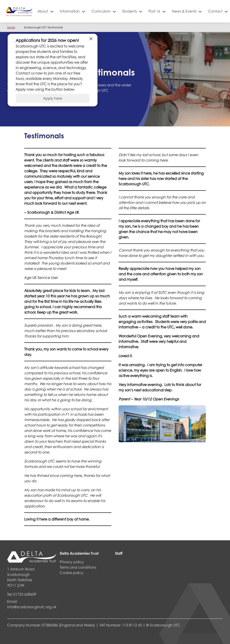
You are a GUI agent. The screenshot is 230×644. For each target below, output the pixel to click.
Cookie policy (72, 573)
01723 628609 (25, 594)
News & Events (198, 11)
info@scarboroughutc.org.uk (32, 607)
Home (11, 27)
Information (84, 11)
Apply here (53, 98)
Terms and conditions (78, 567)
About (57, 11)
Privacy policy (72, 562)
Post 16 (168, 11)
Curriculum (115, 11)
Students (143, 11)
